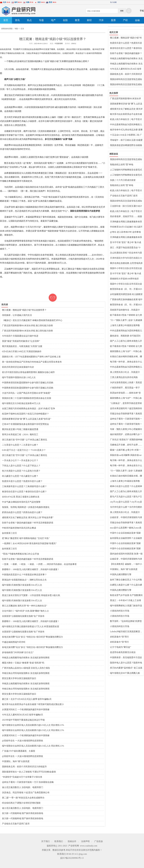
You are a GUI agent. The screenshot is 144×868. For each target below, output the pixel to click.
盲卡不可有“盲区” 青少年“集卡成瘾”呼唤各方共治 (126, 243)
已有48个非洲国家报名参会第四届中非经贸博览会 (25, 424)
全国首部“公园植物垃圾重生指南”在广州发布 (23, 616)
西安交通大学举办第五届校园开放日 (19, 678)
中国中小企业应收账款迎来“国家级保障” (125, 533)
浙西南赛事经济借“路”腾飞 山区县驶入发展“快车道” (27, 419)
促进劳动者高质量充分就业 (123, 652)
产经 (125, 20)
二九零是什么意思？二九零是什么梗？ (20, 445)
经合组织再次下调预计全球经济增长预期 (21, 803)
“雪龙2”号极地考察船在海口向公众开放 (21, 554)
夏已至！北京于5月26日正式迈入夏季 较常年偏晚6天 (27, 699)
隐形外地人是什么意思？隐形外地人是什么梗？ (126, 663)
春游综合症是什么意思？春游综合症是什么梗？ (24, 492)
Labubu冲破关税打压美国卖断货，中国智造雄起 (126, 632)
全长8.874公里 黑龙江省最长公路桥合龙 (21, 497)
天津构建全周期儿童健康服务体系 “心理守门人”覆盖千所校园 (126, 222)
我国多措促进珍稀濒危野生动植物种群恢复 (126, 145)
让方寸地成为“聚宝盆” (121, 647)
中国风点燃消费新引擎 (121, 574)
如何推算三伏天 (9, 533)
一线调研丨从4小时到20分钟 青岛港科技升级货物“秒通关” (29, 543)
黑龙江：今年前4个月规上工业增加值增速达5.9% (125, 601)
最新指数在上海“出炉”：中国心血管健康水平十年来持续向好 (126, 352)
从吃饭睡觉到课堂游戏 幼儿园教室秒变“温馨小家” (126, 294)
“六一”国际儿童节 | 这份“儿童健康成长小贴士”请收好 (126, 320)
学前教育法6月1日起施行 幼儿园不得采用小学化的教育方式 (126, 227)
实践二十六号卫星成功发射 (123, 180)
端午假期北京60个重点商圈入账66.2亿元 (125, 673)
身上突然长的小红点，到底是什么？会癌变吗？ (125, 372)
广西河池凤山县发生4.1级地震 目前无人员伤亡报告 (26, 668)
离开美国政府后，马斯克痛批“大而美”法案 (22, 346)
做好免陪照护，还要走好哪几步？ (126, 434)
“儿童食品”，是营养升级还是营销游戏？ (126, 403)
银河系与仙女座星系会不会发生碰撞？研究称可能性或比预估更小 (33, 704)
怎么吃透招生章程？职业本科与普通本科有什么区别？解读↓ (126, 253)
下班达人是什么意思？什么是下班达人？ (21, 466)
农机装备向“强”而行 (119, 637)
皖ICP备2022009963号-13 (72, 858)
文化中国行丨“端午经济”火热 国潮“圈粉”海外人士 (25, 611)
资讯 (17, 20)
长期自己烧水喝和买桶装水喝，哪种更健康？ (126, 357)
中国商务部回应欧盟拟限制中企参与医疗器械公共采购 (28, 383)
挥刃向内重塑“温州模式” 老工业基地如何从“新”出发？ (126, 668)
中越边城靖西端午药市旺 (14, 642)
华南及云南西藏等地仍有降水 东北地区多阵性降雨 (26, 658)
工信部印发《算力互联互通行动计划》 (126, 206)
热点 (29, 20)
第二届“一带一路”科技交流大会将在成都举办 (23, 798)
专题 (41, 20)
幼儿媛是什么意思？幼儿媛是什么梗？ (20, 476)
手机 (142, 11)
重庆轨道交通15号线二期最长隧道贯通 (20, 429)
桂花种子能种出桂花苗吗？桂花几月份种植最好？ (25, 414)
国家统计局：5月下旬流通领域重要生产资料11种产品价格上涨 (31, 357)
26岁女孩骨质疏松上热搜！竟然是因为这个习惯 (126, 383)
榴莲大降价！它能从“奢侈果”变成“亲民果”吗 (23, 663)
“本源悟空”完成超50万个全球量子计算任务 (22, 777)
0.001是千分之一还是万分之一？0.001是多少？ (24, 450)
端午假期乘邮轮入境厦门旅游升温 (126, 606)
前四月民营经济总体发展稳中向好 (18, 367)
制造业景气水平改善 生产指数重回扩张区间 (126, 595)
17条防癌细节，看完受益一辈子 (125, 388)
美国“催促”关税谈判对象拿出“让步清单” (21, 341)
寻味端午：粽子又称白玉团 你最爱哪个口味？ (126, 140)
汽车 (101, 20)
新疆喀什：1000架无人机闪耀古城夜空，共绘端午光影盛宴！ (31, 569)
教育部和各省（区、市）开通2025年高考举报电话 (126, 289)
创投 (65, 20)
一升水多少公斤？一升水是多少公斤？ (20, 460)
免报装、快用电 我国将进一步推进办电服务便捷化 (26, 507)
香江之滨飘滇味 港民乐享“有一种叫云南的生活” (25, 606)
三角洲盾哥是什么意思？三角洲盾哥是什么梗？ (24, 486)
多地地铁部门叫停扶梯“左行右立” (18, 652)
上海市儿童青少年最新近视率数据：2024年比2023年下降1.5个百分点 (126, 326)
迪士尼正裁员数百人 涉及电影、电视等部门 (23, 787)
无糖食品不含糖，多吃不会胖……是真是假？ (126, 445)
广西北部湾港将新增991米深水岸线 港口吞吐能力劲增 (27, 325)
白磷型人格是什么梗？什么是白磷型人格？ (126, 585)
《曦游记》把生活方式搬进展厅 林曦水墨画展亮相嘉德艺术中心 (32, 320)
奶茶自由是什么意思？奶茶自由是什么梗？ (22, 512)
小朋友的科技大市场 (120, 611)
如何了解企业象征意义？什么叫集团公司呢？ (126, 580)
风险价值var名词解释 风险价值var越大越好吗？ (126, 455)
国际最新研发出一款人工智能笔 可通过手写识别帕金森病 (29, 772)
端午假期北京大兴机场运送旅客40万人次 (21, 403)
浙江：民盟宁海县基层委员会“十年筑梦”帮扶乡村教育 (125, 248)
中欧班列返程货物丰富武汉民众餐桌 (19, 528)
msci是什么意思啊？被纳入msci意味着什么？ (126, 528)
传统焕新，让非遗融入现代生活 (17, 315)
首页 (6, 20)
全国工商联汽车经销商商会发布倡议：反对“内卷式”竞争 (29, 409)
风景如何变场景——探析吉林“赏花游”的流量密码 (125, 393)
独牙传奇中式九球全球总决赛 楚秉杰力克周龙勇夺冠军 (126, 130)
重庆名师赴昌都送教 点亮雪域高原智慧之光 (126, 263)
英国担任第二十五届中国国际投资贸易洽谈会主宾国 (27, 398)
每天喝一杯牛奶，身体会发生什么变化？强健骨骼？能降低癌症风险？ (126, 362)
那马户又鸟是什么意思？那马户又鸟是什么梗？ (126, 497)
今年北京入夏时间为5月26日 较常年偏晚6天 (23, 715)
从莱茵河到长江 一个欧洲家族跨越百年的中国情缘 (26, 709)
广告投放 (99, 841)
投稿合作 (72, 841)
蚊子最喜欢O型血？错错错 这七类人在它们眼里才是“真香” (126, 315)
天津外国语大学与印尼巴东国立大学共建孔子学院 (126, 258)
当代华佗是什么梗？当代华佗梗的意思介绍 (126, 507)
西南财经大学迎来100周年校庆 (124, 279)
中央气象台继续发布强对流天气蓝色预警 (21, 502)
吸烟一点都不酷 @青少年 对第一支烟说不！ (125, 450)
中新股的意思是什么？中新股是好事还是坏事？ (24, 575)
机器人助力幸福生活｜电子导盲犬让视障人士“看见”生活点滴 (126, 119)
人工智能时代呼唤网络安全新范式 (126, 170)
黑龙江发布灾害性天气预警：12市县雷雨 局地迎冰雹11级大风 (31, 595)
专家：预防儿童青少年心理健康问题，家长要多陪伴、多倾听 (126, 429)
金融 (137, 20)
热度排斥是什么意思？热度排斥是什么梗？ (22, 481)
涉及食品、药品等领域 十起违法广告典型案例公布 (26, 792)
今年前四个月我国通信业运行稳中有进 (20, 336)
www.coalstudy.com (89, 846)
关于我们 (45, 841)
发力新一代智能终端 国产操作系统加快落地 (23, 813)
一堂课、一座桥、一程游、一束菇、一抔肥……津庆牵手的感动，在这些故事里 (39, 564)
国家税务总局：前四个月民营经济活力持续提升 (24, 767)
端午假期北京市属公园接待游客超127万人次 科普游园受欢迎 (31, 626)
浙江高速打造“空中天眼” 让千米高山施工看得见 (25, 440)
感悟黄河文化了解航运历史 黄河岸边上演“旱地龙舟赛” (28, 517)
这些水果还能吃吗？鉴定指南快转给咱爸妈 (126, 409)
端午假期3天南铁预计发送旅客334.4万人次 (22, 585)
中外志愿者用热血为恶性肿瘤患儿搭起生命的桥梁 (126, 125)
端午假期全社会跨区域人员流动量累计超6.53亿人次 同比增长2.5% (33, 725)
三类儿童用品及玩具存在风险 (124, 377)
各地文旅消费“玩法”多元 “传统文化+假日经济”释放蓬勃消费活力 (32, 637)
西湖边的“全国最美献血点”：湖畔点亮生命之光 (24, 580)
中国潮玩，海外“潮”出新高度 (16, 761)
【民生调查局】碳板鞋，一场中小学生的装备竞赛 (126, 564)
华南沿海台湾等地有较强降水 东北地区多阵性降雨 (26, 673)
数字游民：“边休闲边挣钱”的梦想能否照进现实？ (126, 621)
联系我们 (59, 841)
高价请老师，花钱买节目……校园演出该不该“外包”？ (126, 217)
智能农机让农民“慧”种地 (122, 165)
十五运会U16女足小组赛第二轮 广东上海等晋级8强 (126, 135)
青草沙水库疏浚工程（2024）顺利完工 (20, 434)
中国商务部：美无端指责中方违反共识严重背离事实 (126, 658)
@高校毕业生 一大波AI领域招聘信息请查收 (23, 741)
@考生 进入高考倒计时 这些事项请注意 (125, 232)
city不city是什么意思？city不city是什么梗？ (126, 502)
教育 (77, 20)
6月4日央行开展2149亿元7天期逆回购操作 (22, 351)
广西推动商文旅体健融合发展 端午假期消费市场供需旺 (126, 300)
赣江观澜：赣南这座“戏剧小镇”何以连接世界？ (24, 310)
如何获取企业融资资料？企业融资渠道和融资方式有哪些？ (126, 538)
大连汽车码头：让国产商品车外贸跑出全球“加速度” (26, 393)
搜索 (122, 11)
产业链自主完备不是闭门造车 (16, 824)
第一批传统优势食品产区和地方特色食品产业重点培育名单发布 (32, 362)
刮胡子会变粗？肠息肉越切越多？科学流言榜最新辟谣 (28, 523)
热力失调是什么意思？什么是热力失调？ (21, 471)
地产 (53, 20)
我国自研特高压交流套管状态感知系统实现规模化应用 (126, 79)
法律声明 (85, 841)
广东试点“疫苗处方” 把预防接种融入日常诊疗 (126, 440)
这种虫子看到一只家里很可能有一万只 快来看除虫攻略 (28, 782)
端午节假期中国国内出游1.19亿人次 (19, 377)
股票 (113, 20)
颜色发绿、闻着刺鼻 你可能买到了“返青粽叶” (125, 336)
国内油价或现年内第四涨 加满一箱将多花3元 (126, 554)
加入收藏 (113, 2)
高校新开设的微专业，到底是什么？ (125, 310)
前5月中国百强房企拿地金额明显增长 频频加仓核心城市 (28, 372)
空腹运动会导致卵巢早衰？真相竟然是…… (126, 414)
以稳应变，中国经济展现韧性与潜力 (126, 518)
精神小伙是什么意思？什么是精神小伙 (126, 486)
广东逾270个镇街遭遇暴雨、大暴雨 (19, 751)
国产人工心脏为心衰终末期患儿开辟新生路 (126, 341)
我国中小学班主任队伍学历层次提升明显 (126, 268)
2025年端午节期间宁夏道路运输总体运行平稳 (23, 720)
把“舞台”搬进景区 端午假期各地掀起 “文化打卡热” (26, 538)
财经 (89, 20)
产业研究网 (74, 846)
